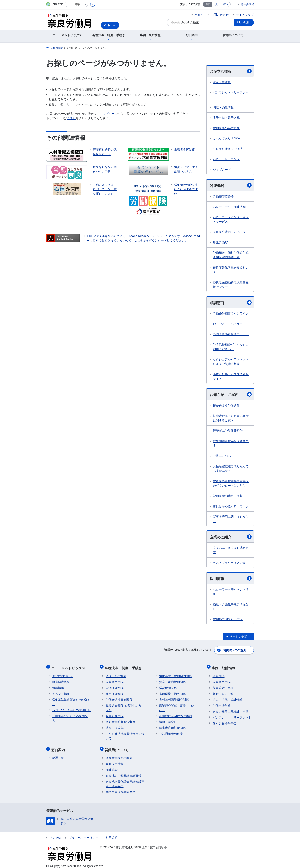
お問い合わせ (220, 15)
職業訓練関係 (115, 714)
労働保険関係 (115, 686)
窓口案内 (59, 747)
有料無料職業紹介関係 (174, 698)
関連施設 (112, 766)
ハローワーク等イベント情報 (231, 593)
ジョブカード (222, 170)
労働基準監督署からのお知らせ (71, 700)
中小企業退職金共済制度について (125, 734)
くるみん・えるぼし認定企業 (231, 551)
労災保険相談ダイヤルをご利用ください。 (231, 347)
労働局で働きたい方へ (228, 620)
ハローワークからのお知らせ (71, 708)
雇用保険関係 (115, 692)
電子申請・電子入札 (226, 118)
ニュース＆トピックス (69, 667)
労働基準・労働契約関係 (175, 674)
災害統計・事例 (223, 686)
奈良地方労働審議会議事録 (124, 772)
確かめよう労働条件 (226, 406)
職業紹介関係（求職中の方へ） (124, 706)
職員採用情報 (115, 760)
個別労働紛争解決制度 (121, 720)
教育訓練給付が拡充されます (231, 444)
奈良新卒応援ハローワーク (231, 507)
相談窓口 (231, 303)
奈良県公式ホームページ (229, 232)
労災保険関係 (168, 686)
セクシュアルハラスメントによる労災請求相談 (231, 362)
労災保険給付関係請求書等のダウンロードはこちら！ (231, 484)
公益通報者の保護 (171, 732)
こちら (71, 118)
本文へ (199, 15)
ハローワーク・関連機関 (229, 207)
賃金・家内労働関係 (172, 680)
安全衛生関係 (115, 680)
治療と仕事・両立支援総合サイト (231, 377)
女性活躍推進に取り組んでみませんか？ (231, 469)
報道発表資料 (61, 680)
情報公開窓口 (168, 720)
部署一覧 (58, 754)
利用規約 (112, 834)
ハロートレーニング (226, 159)
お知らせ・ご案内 (231, 395)
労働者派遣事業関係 (119, 698)
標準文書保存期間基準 (121, 788)
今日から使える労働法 (228, 149)
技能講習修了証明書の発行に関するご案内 (231, 419)
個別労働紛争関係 (225, 722)
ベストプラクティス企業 (229, 564)
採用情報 (231, 579)
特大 (226, 4)
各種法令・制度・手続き (124, 667)
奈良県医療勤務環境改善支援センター (231, 285)
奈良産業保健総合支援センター (231, 270)
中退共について (223, 457)
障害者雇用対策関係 (172, 726)
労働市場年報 (222, 704)
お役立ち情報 (231, 71)
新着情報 (58, 686)
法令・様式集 (222, 82)
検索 (246, 22)
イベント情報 (61, 692)
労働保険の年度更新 (226, 128)
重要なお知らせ (62, 674)
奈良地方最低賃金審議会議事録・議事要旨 (125, 780)
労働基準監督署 (223, 197)
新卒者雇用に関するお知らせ (231, 520)
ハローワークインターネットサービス (231, 220)
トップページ (108, 114)
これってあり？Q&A (226, 139)
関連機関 (231, 186)
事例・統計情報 (225, 667)
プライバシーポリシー (83, 834)
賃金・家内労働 (223, 692)
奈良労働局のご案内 (119, 754)
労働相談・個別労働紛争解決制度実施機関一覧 (231, 255)
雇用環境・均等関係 (172, 692)
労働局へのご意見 (235, 651)
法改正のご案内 (116, 674)
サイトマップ (245, 15)
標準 (207, 4)
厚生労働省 (247, 4)
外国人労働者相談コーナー (231, 335)
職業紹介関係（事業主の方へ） (177, 706)
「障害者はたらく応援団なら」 (70, 717)
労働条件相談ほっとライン (231, 314)
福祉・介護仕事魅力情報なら (231, 608)
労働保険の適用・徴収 (228, 497)
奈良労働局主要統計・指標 (231, 710)
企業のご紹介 (231, 538)
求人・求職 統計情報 (228, 698)
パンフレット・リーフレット (231, 95)
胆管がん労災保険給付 (228, 431)
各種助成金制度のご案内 (175, 714)
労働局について (118, 747)
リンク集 (55, 834)
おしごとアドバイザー (228, 324)
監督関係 (219, 674)
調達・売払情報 (223, 108)
